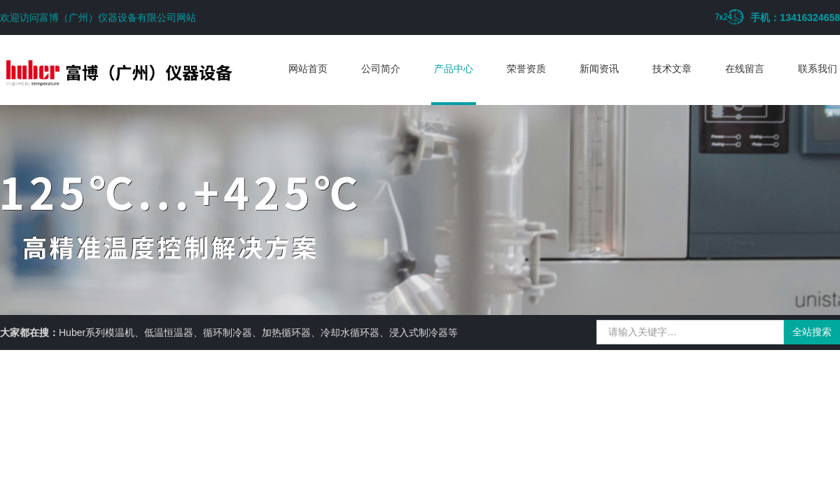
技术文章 (672, 69)
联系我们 (818, 69)
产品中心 (454, 69)
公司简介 (381, 69)
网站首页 (308, 69)
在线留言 (745, 69)
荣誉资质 (526, 69)
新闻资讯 (599, 69)
